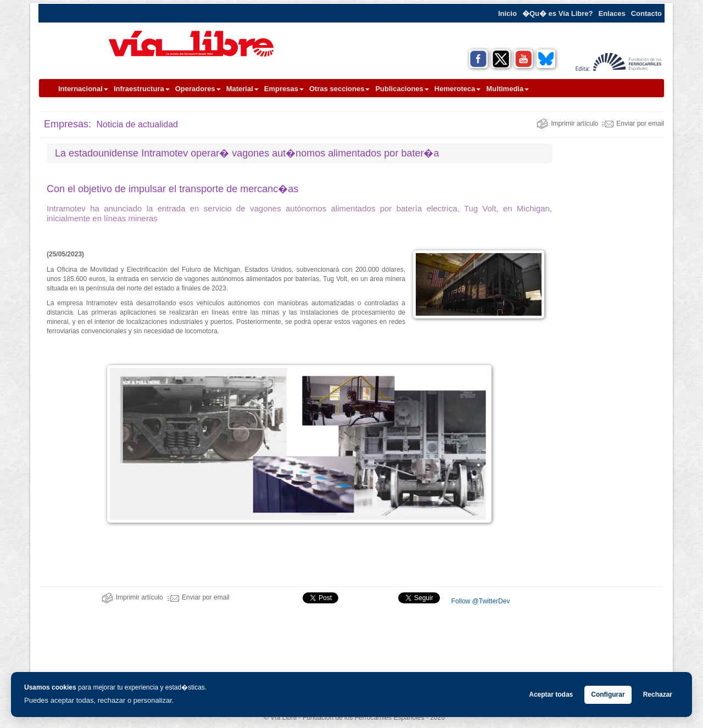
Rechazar (658, 695)
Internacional (83, 89)
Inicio (507, 13)
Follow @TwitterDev (479, 601)
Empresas (284, 89)
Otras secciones (339, 89)
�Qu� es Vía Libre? (558, 13)
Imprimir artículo (567, 124)
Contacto (646, 13)
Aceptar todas (551, 695)
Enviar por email (633, 124)
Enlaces (612, 13)
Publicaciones (402, 89)
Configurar (608, 695)
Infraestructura (142, 89)
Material (242, 89)
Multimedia (507, 89)
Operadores (198, 89)
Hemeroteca (457, 89)
